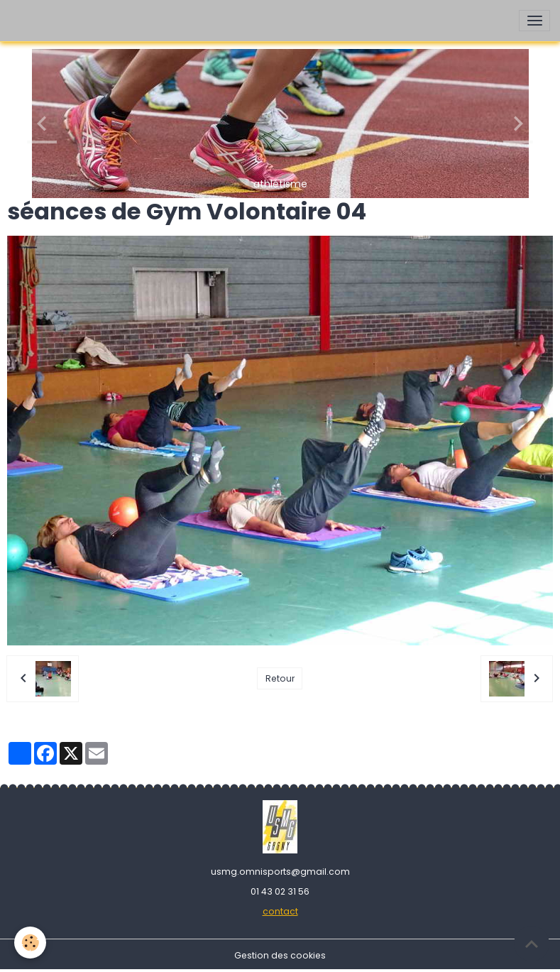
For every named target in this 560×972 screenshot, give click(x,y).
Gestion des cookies (280, 955)
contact (280, 911)
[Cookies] (30, 943)
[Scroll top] (532, 944)
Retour (280, 678)
